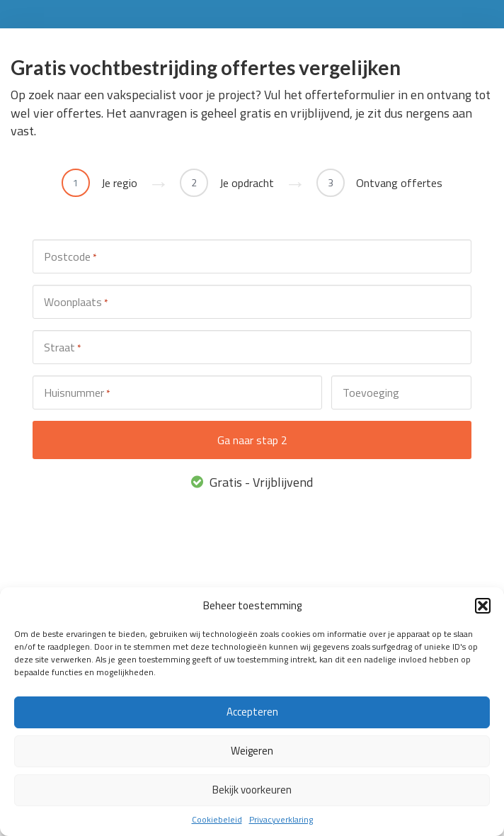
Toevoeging (371, 393)
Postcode (70, 257)
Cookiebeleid (217, 819)
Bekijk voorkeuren (252, 790)
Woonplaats (76, 302)
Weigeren (252, 751)
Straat (62, 348)
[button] (483, 606)
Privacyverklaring (281, 819)
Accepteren (252, 712)
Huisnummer (77, 393)
